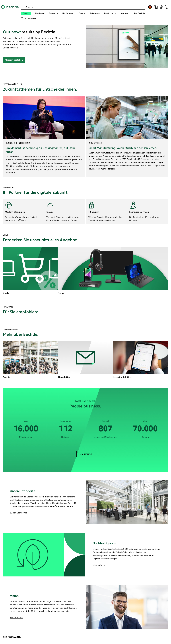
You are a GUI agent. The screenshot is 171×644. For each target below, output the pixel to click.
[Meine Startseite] (22, 18)
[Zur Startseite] (10, 13)
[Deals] (26, 13)
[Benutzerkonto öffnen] (161, 7)
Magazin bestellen (14, 60)
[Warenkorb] (167, 7)
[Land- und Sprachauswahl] (150, 7)
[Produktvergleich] (156, 7)
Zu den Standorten (19, 513)
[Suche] (86, 7)
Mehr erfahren (85, 454)
